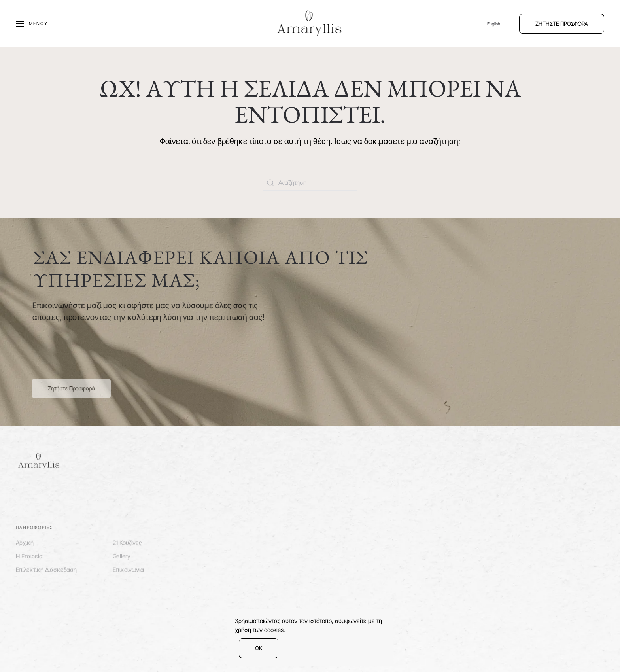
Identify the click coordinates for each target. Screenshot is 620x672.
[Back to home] (310, 24)
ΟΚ (259, 648)
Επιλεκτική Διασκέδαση (46, 569)
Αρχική (25, 541)
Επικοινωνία (128, 569)
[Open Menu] (32, 24)
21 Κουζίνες (127, 541)
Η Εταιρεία (29, 555)
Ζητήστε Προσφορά (70, 388)
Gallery (122, 555)
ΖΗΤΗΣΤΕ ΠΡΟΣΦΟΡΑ (562, 24)
